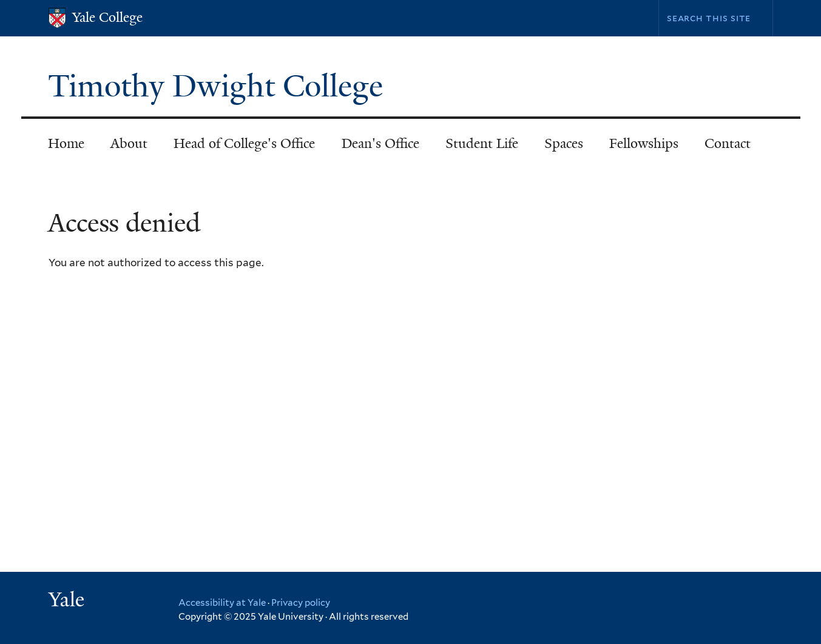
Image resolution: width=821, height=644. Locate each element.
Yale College (107, 17)
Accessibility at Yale (222, 603)
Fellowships (644, 143)
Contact (728, 143)
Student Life (482, 143)
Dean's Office (380, 143)
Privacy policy (301, 603)
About (129, 143)
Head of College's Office (244, 143)
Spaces (564, 143)
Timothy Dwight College (219, 86)
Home (66, 143)
